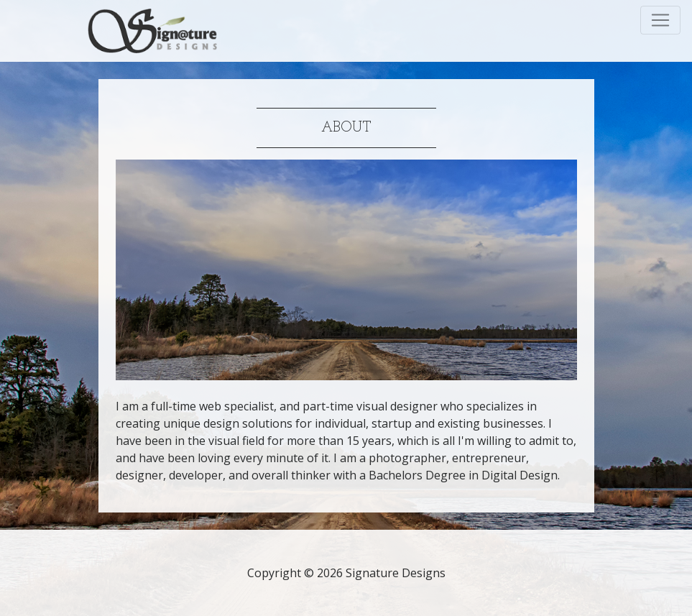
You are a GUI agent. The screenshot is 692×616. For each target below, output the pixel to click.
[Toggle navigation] (660, 20)
